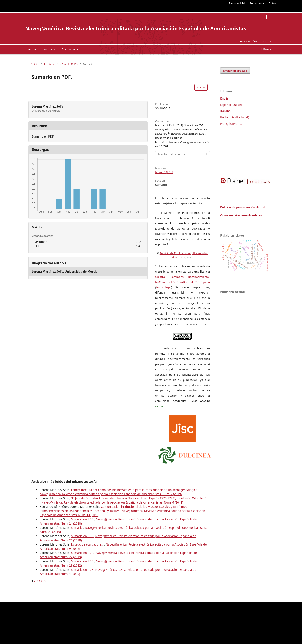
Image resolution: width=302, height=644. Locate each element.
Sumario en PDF (82, 536)
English (225, 98)
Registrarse (257, 3)
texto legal (164, 287)
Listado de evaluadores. (88, 544)
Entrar (273, 3)
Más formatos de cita (172, 154)
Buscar (268, 49)
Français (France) (232, 124)
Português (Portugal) (235, 117)
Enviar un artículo (235, 71)
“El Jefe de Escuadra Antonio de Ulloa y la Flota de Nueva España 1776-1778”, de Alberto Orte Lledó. (139, 498)
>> (45, 581)
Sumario (77, 528)
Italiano (225, 111)
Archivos (49, 49)
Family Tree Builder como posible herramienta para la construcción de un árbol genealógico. (135, 490)
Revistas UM (237, 3)
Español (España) (232, 105)
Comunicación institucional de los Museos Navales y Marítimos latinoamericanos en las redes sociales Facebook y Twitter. (113, 509)
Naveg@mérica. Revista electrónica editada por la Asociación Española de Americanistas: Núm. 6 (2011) (112, 502)
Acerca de (69, 49)
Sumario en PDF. (83, 519)
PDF (202, 87)
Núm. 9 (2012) (68, 64)
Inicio (35, 64)
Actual (32, 49)
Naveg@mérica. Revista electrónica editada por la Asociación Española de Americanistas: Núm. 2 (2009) (111, 494)
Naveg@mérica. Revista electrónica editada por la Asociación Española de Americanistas (136, 28)
